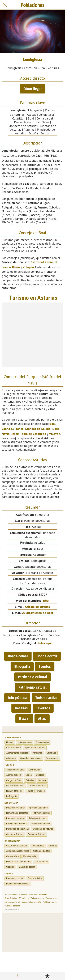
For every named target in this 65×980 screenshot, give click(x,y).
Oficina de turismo (38, 607)
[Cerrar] (5, 5)
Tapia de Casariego (33, 434)
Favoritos (43, 708)
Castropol (37, 262)
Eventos (45, 667)
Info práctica (17, 698)
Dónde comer (18, 656)
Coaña (49, 262)
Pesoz (15, 434)
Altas (42, 719)
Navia (6, 434)
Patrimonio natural (32, 687)
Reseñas (21, 708)
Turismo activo (46, 698)
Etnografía (22, 667)
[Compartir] (18, 976)
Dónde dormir (47, 656)
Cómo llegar (32, 89)
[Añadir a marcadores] (47, 976)
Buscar (24, 719)
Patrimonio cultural (33, 677)
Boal (52, 424)
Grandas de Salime (38, 429)
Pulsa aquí (45, 643)
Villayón (28, 267)
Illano (16, 267)
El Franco (17, 429)
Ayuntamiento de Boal (38, 613)
